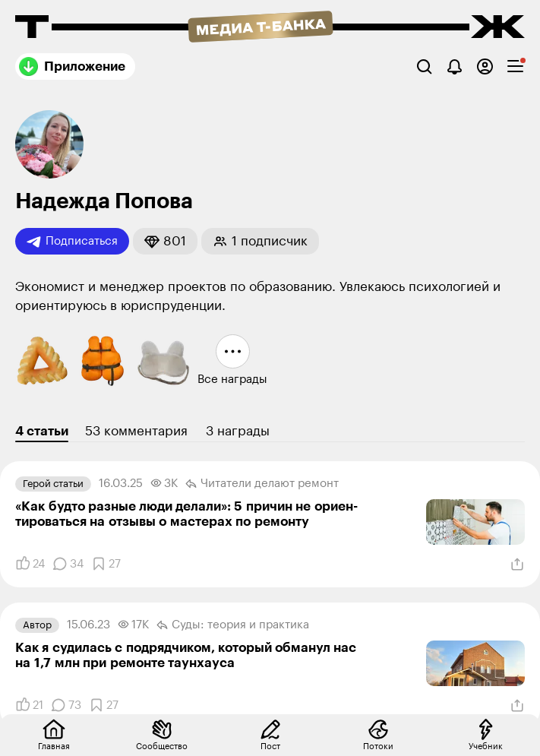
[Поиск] (424, 66)
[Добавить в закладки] (106, 564)
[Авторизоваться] (485, 66)
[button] (165, 241)
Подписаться (72, 242)
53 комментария (136, 431)
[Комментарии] (68, 564)
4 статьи (42, 431)
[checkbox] (515, 66)
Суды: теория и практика (233, 625)
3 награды (238, 431)
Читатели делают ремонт (262, 484)
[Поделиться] (517, 565)
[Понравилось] (30, 564)
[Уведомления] (455, 66)
